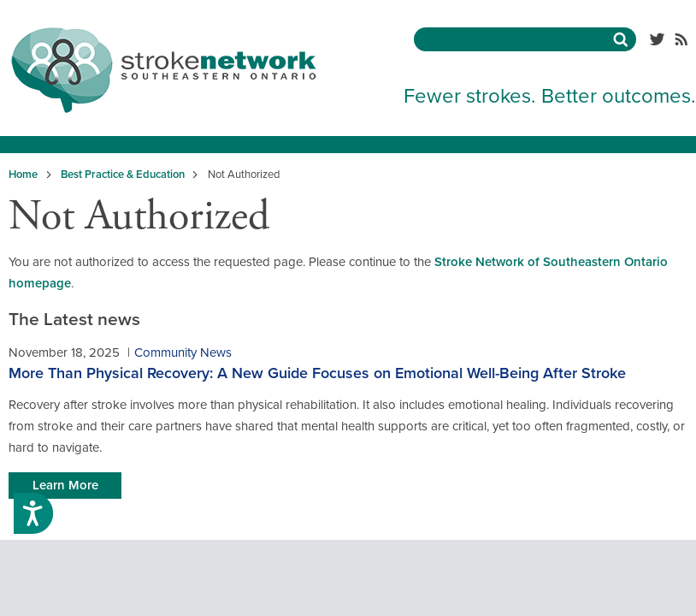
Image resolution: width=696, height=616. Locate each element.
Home (23, 175)
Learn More (65, 485)
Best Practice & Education (123, 175)
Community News (183, 352)
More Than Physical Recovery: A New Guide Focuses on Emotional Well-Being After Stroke (317, 373)
